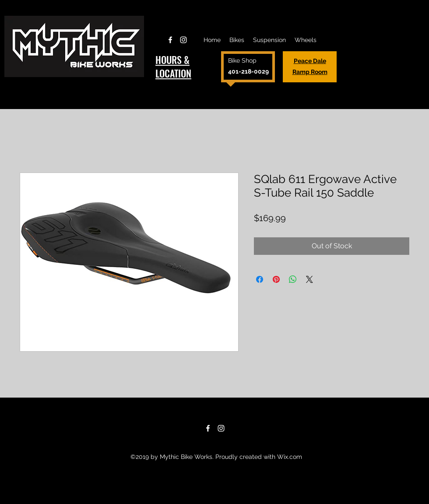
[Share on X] (309, 279)
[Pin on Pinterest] (276, 279)
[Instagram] (183, 40)
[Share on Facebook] (260, 279)
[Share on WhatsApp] (293, 279)
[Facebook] (170, 40)
